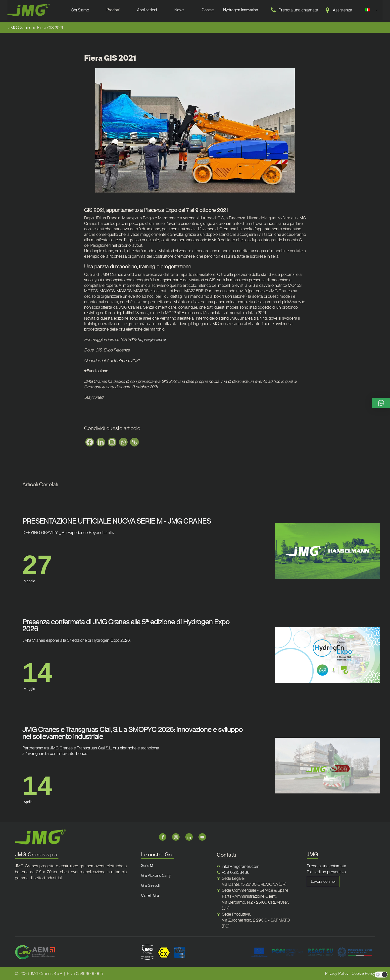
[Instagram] (112, 442)
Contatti (208, 10)
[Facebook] (90, 442)
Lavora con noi (323, 881)
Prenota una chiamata (298, 10)
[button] (381, 403)
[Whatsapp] (123, 442)
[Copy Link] (134, 442)
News (179, 10)
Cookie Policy (363, 973)
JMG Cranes (20, 28)
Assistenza (342, 10)
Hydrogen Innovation (241, 10)
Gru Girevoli (150, 885)
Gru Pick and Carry (156, 876)
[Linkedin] (101, 442)
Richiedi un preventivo (326, 872)
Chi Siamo (80, 10)
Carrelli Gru (150, 895)
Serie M (147, 866)
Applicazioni (147, 10)
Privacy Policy (337, 973)
